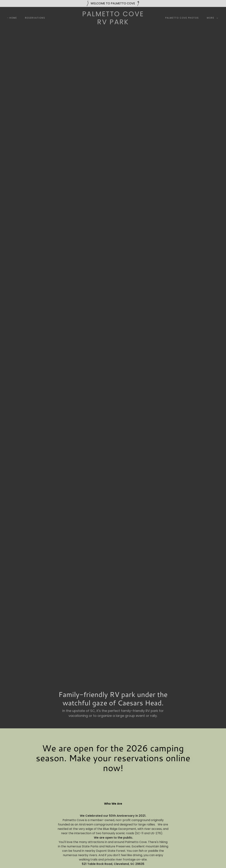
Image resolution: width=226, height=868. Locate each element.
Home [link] (13, 18)
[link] (113, 23)
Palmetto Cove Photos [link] (182, 18)
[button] (212, 18)
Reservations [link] (35, 18)
